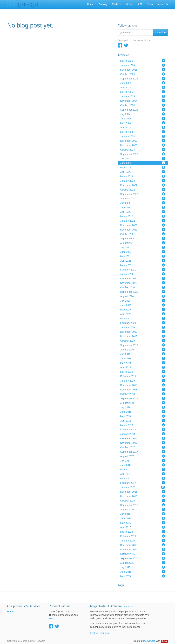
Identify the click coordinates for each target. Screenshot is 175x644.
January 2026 (143, 65)
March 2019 (143, 372)
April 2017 (143, 474)
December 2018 (143, 385)
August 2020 (143, 296)
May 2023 (143, 167)
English (94, 633)
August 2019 (143, 349)
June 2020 (143, 305)
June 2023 (143, 163)
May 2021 (143, 256)
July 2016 (143, 514)
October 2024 (143, 105)
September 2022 (143, 194)
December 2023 (143, 141)
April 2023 (143, 172)
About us (129, 606)
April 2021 (143, 261)
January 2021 (143, 274)
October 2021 (143, 234)
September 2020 (143, 292)
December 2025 (143, 70)
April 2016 (143, 527)
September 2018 (143, 398)
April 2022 (143, 212)
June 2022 (143, 207)
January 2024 (143, 136)
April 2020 (143, 314)
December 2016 (143, 492)
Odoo (164, 641)
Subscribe (160, 32)
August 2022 (143, 198)
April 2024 (143, 127)
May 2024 (143, 123)
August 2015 (143, 563)
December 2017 (143, 438)
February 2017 (143, 483)
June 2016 (143, 518)
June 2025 (143, 83)
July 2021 (143, 247)
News (52, 618)
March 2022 (143, 216)
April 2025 (143, 87)
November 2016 (143, 496)
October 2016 (143, 500)
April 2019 (143, 367)
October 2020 (143, 287)
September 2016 (143, 505)
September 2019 (143, 345)
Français (104, 633)
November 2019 (143, 336)
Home (10, 612)
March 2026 (143, 61)
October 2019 (143, 341)
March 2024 (143, 132)
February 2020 (143, 323)
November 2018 (143, 389)
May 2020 (143, 309)
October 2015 (143, 554)
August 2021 (143, 243)
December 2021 (143, 225)
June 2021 (143, 252)
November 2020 (143, 283)
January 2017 (143, 487)
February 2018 (143, 429)
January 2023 (143, 181)
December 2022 (143, 185)
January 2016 (143, 540)
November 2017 (143, 443)
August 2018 (143, 403)
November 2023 (143, 145)
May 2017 (143, 469)
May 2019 (143, 363)
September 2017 (143, 452)
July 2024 (143, 114)
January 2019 (143, 381)
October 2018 (143, 394)
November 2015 (143, 549)
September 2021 (143, 238)
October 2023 (143, 150)
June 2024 (143, 118)
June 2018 (143, 412)
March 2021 (143, 265)
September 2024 (143, 110)
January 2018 (143, 434)
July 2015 (143, 567)
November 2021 (143, 229)
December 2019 (143, 332)
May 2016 (143, 523)
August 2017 (143, 456)
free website (149, 641)
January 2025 (143, 96)
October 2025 (143, 74)
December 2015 (143, 545)
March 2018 (143, 425)
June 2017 (143, 465)
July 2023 (143, 158)
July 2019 (143, 354)
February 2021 (143, 269)
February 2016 (143, 536)
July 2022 (143, 203)
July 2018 (143, 407)
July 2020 (143, 301)
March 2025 (143, 92)
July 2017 (143, 460)
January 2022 (143, 221)
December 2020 (143, 278)
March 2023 (143, 176)
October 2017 (143, 447)
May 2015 (143, 576)
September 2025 (143, 78)
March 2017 (143, 478)
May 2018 (143, 416)
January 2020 (143, 327)
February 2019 (143, 376)
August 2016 (143, 509)
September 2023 (143, 154)
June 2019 (143, 358)
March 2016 (143, 532)
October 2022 (143, 189)
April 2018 (143, 421)
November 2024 (143, 101)
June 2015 (143, 572)
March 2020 (143, 318)
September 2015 (143, 558)
